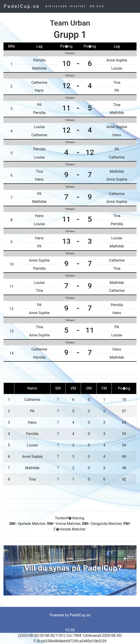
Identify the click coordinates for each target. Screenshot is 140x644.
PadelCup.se (22, 6)
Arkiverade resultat (66, 6)
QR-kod (97, 6)
